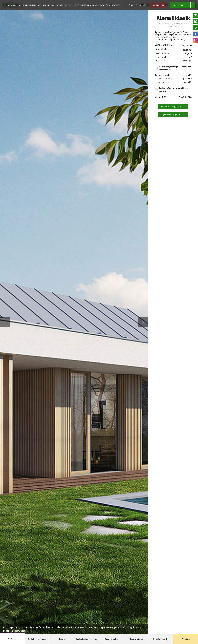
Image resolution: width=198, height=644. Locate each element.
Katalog (170, 24)
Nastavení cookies (138, 4)
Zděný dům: (160, 97)
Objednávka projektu (171, 115)
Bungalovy (181, 24)
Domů (162, 24)
